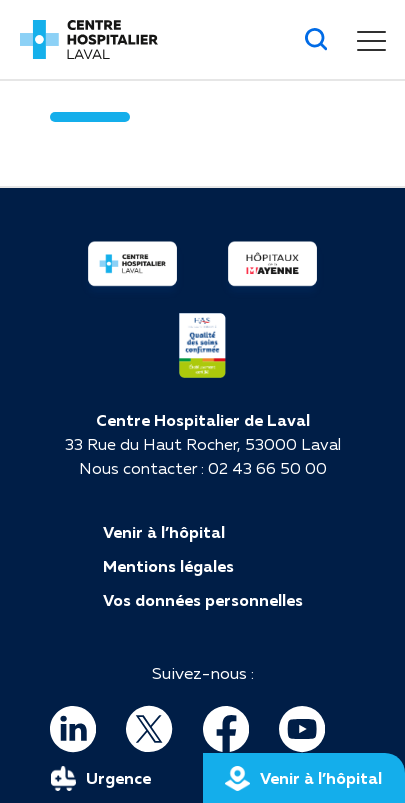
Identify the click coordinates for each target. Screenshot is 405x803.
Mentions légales (168, 566)
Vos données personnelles (203, 600)
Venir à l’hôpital (164, 532)
